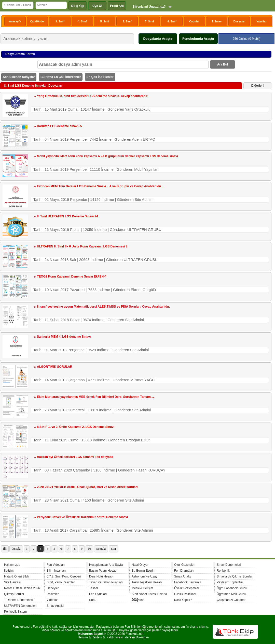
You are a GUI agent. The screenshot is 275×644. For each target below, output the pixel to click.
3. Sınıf (60, 21)
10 (89, 549)
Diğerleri (258, 86)
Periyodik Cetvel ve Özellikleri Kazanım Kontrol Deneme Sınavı (82, 517)
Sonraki (101, 549)
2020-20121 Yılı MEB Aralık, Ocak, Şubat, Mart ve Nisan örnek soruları (87, 487)
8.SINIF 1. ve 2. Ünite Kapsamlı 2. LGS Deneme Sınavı (76, 427)
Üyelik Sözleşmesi (187, 588)
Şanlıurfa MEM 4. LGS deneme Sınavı (64, 337)
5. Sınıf (105, 21)
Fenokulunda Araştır (198, 39)
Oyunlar (194, 21)
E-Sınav (217, 21)
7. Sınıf (150, 21)
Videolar (52, 600)
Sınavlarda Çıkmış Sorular (235, 576)
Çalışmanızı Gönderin (231, 600)
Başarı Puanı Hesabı (103, 571)
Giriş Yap (78, 6)
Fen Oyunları (98, 594)
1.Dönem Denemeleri (18, 600)
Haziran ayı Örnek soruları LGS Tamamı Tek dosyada (75, 457)
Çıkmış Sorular (14, 594)
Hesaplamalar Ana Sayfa (106, 565)
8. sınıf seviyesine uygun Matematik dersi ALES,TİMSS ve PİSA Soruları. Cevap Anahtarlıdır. (103, 307)
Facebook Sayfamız (188, 582)
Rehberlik (223, 571)
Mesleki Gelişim (142, 588)
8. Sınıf (172, 21)
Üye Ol (97, 6)
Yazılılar (262, 21)
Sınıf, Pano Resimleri (61, 582)
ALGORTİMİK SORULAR (55, 367)
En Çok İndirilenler (100, 77)
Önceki (16, 549)
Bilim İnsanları (56, 571)
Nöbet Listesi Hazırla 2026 (22, 588)
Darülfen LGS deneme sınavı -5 (59, 126)
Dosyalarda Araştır (158, 39)
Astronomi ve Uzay (145, 576)
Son (113, 549)
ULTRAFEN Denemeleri (20, 606)
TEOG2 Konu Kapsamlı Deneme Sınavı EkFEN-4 (72, 277)
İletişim (9, 571)
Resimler (53, 594)
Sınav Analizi (55, 606)
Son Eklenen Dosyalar (19, 77)
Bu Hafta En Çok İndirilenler (61, 77)
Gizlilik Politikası (185, 594)
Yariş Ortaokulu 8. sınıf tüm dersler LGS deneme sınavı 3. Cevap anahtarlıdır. (93, 96)
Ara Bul (223, 64)
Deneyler (53, 588)
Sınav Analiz (183, 576)
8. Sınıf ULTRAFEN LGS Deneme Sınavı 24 (67, 216)
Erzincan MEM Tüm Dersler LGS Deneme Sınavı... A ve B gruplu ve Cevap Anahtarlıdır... (100, 186)
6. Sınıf (127, 21)
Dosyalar (239, 21)
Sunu (93, 600)
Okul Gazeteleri (185, 565)
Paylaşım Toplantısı (230, 582)
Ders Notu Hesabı (101, 576)
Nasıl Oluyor (140, 565)
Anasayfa (15, 21)
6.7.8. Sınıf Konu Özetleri (64, 576)
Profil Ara (117, 6)
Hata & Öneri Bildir (17, 576)
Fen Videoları (56, 565)
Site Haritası (12, 582)
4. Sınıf (82, 21)
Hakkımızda (12, 565)
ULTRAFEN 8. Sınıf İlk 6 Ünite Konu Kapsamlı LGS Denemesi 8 (82, 246)
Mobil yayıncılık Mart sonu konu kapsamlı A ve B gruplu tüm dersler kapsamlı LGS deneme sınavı (107, 156)
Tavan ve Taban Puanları (106, 582)
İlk (5, 549)
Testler (94, 588)
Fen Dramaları (184, 571)
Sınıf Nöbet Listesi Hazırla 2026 (149, 595)
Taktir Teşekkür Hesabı (147, 582)
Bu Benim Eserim (143, 571)
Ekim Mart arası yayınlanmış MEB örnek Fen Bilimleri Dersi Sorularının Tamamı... (95, 397)
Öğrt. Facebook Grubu (232, 588)
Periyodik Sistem (15, 612)
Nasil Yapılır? (183, 600)
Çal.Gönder (37, 21)
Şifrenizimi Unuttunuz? (149, 7)
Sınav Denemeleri (229, 565)
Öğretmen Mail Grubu (231, 594)
